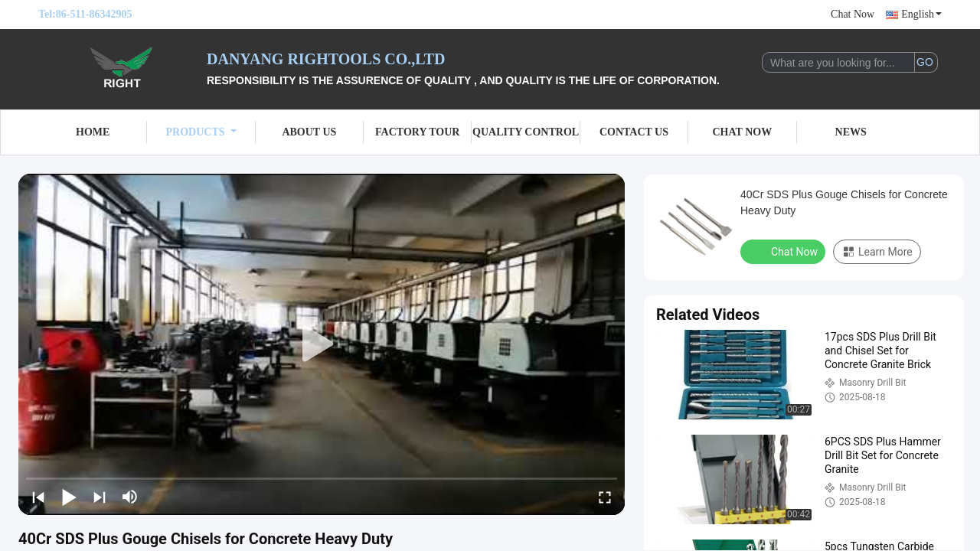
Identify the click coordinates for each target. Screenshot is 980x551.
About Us (309, 132)
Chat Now (853, 14)
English (921, 14)
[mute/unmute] (130, 497)
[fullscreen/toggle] (605, 497)
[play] (322, 344)
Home (93, 132)
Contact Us (634, 132)
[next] (100, 497)
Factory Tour (417, 132)
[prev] (38, 497)
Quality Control (526, 132)
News (851, 132)
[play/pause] (69, 497)
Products (201, 132)
